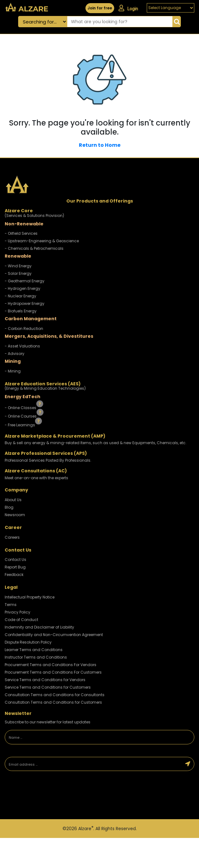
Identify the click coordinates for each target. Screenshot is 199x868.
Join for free (100, 8)
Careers (12, 537)
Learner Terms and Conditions (34, 650)
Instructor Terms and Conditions (36, 657)
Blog (9, 507)
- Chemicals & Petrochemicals (34, 248)
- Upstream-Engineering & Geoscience (42, 241)
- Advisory (15, 354)
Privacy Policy (18, 612)
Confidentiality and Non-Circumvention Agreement (54, 635)
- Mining (13, 371)
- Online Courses (21, 416)
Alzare (86, 829)
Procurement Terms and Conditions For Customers (53, 672)
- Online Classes (21, 407)
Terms (11, 605)
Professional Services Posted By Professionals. (48, 460)
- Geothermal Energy (25, 281)
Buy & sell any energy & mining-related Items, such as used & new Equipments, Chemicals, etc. (96, 443)
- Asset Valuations (22, 346)
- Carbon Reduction (24, 329)
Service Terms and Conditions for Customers (48, 687)
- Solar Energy (18, 273)
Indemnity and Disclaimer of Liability (39, 627)
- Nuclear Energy (20, 296)
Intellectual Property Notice (30, 597)
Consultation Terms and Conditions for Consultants (55, 695)
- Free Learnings (20, 425)
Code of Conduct (21, 620)
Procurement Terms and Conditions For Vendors (51, 665)
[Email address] (93, 764)
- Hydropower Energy (25, 303)
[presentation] (48, 796)
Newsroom (15, 515)
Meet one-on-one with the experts (36, 478)
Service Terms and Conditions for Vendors (45, 680)
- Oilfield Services (21, 233)
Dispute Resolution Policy (28, 642)
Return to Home (100, 145)
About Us (13, 500)
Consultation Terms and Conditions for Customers (53, 702)
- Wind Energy (18, 266)
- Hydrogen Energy (23, 288)
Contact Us (15, 560)
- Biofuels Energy (21, 311)
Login (128, 8)
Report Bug (15, 567)
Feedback (14, 575)
